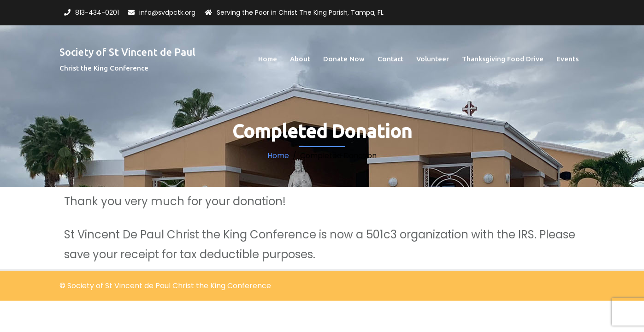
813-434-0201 (97, 12)
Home (268, 59)
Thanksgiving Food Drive (503, 59)
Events (567, 59)
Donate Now (344, 59)
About (300, 59)
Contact (390, 59)
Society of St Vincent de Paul (127, 52)
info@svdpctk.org (167, 12)
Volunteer (433, 59)
